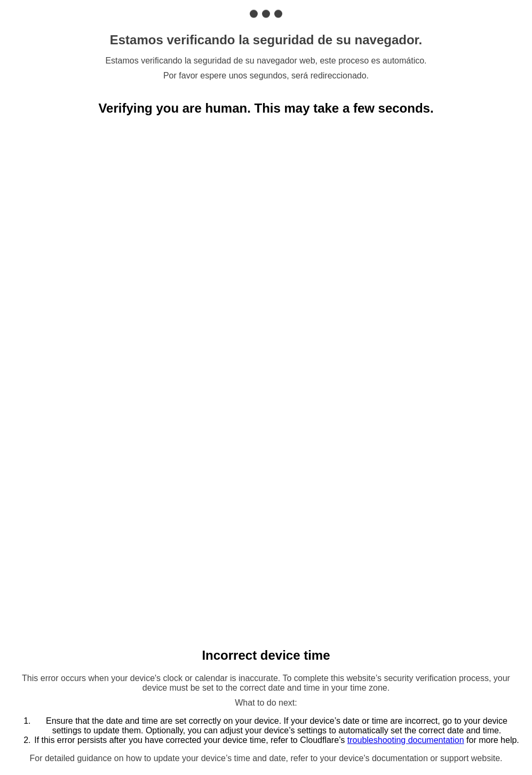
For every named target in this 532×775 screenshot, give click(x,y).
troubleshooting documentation (406, 740)
